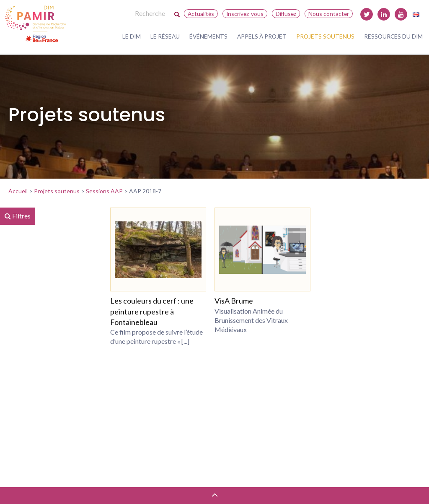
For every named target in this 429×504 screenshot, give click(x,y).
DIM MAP (41, 314)
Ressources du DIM (393, 36)
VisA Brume (252, 301)
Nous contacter (329, 14)
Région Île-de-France (56, 299)
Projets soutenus (325, 36)
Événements (208, 36)
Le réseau (165, 36)
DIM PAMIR (44, 284)
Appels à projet (262, 36)
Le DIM (132, 36)
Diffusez (286, 14)
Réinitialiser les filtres (37, 466)
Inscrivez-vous (245, 14)
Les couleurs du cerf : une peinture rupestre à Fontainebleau (180, 311)
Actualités (201, 14)
